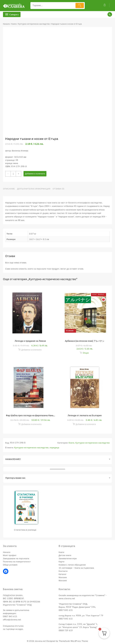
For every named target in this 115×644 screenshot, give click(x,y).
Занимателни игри (68, 558)
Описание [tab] (9, 189)
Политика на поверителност (17, 562)
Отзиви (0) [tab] (58, 189)
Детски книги (65, 555)
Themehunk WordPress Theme (74, 641)
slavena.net (40, 641)
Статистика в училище (25, 530)
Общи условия (10, 565)
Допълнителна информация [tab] (34, 189)
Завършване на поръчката (16, 558)
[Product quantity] (13, 174)
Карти (62, 562)
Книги (14, 24)
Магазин (63, 577)
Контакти (63, 571)
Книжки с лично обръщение (72, 565)
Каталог (63, 574)
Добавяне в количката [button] (31, 350)
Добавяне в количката (35, 174)
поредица (55, 448)
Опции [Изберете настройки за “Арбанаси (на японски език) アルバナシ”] (86, 353)
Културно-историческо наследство (34, 24)
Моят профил (10, 555)
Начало (6, 24)
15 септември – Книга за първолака (76, 568)
